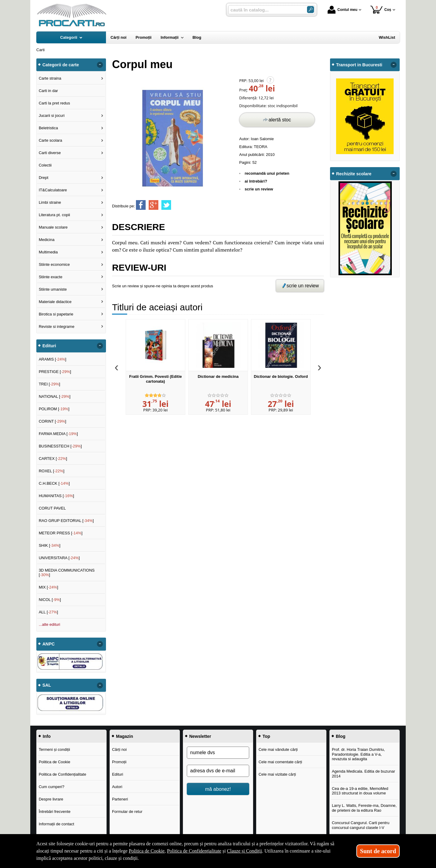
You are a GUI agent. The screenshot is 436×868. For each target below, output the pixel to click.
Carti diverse (50, 153)
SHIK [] (50, 545)
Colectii (45, 165)
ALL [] (48, 612)
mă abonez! (218, 789)
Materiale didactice (55, 302)
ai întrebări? (256, 181)
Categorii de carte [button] (61, 65)
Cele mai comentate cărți (280, 762)
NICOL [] (50, 600)
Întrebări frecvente (55, 812)
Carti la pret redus (54, 103)
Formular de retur (127, 812)
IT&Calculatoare (53, 190)
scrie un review (259, 189)
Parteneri (120, 799)
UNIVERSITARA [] (59, 558)
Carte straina (50, 78)
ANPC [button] (49, 644)
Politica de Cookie (54, 762)
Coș (381, 10)
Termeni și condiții (54, 749)
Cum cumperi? (52, 787)
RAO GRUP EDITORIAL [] (66, 521)
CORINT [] (53, 421)
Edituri (118, 774)
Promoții (119, 762)
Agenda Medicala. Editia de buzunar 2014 (363, 774)
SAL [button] (47, 685)
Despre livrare (51, 799)
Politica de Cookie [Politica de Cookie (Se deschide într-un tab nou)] (147, 851)
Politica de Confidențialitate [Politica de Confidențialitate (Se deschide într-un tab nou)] (194, 851)
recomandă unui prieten (267, 173)
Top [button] (266, 736)
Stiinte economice (54, 264)
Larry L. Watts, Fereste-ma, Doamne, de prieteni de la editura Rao (364, 808)
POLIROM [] (54, 409)
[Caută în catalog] (310, 10)
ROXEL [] (52, 471)
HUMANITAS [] (56, 496)
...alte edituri (50, 624)
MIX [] (48, 587)
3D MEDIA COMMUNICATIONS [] (67, 573)
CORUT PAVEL (52, 508)
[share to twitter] (166, 205)
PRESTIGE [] (55, 372)
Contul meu (342, 10)
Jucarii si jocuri (52, 116)
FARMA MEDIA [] (58, 434)
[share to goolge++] (154, 205)
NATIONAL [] (55, 396)
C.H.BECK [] (54, 483)
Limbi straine (50, 202)
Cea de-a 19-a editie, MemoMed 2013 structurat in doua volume (360, 791)
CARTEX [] (53, 459)
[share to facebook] (141, 205)
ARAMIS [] (53, 359)
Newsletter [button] (200, 736)
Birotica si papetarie (56, 314)
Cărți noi (119, 749)
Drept (44, 178)
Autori (117, 787)
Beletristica (48, 128)
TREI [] (50, 384)
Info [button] (47, 736)
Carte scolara (50, 140)
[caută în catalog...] (265, 10)
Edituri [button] (49, 346)
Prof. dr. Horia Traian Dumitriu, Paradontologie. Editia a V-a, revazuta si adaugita (358, 754)
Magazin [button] (124, 736)
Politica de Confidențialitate (63, 774)
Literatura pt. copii (54, 215)
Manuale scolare (53, 227)
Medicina (47, 240)
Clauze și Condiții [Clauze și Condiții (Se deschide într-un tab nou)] (245, 851)
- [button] (100, 65)
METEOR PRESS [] (61, 533)
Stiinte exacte (51, 277)
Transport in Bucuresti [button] (359, 65)
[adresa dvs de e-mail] (218, 771)
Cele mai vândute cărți (278, 749)
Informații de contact (56, 824)
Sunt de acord (378, 851)
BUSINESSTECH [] (60, 446)
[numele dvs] (218, 753)
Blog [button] (341, 736)
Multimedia (48, 252)
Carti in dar (48, 91)
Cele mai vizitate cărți (277, 774)
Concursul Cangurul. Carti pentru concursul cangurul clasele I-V (361, 825)
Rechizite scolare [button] (354, 174)
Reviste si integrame (57, 327)
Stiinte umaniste (53, 289)
